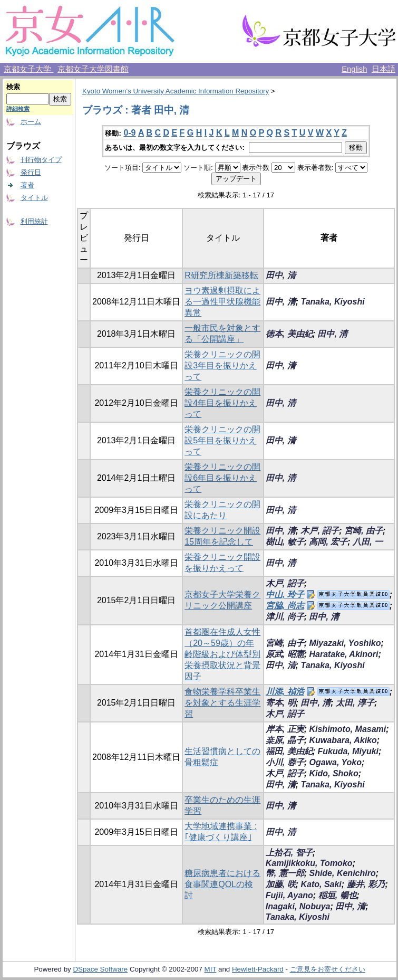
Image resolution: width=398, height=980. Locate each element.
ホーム (31, 122)
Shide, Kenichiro (342, 873)
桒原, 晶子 (285, 740)
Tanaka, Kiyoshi (332, 302)
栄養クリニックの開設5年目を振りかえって (222, 440)
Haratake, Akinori (343, 654)
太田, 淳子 (355, 703)
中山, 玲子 (285, 594)
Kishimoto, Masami (347, 729)
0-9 (129, 133)
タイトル (34, 198)
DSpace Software (100, 969)
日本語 (384, 69)
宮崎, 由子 (363, 531)
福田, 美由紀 (289, 751)
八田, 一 (368, 542)
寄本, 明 (281, 703)
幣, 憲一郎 (285, 873)
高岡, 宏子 (328, 542)
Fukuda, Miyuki (348, 751)
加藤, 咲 (281, 884)
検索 (13, 87)
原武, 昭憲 (285, 654)
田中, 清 (281, 275)
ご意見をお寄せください (328, 969)
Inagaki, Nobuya (298, 906)
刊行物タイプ (41, 160)
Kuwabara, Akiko (343, 740)
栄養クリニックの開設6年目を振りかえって (222, 478)
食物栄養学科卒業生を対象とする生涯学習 (222, 703)
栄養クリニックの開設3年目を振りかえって (222, 365)
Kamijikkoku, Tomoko (309, 863)
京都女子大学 (28, 69)
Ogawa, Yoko (335, 762)
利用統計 (34, 221)
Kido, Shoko (333, 773)
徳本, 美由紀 (289, 334)
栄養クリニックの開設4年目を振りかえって (222, 403)
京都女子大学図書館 (93, 69)
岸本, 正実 (285, 729)
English (354, 69)
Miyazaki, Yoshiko (345, 643)
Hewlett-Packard (258, 969)
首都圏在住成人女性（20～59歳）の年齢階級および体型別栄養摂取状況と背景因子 (222, 654)
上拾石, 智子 (289, 853)
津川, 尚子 (285, 617)
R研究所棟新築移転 (221, 275)
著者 (27, 185)
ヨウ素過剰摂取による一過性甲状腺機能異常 (222, 302)
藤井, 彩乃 (366, 884)
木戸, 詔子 (320, 531)
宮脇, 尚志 (285, 606)
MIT (211, 969)
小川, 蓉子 (285, 762)
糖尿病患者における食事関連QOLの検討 (222, 884)
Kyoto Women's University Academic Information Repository (176, 91)
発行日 (31, 172)
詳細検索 (18, 109)
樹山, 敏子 (285, 542)
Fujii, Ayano (289, 895)
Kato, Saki (321, 884)
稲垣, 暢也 (338, 895)
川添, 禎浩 (285, 692)
